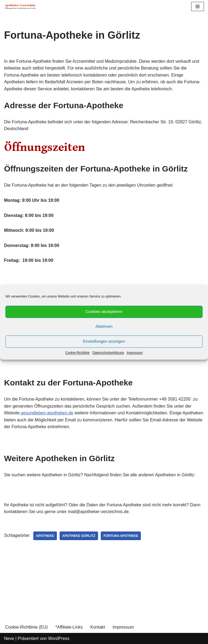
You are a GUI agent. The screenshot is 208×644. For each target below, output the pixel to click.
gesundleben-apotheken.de (47, 413)
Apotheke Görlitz (79, 536)
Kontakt (97, 627)
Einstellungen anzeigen (104, 341)
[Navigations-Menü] (198, 6)
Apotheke (45, 536)
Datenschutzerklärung (108, 353)
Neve (9, 638)
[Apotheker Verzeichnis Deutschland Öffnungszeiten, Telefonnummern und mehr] (20, 6)
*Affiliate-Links (69, 627)
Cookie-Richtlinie (77, 353)
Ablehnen (104, 326)
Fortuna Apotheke (121, 536)
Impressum (135, 353)
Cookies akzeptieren (104, 311)
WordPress (59, 638)
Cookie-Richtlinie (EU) (26, 627)
